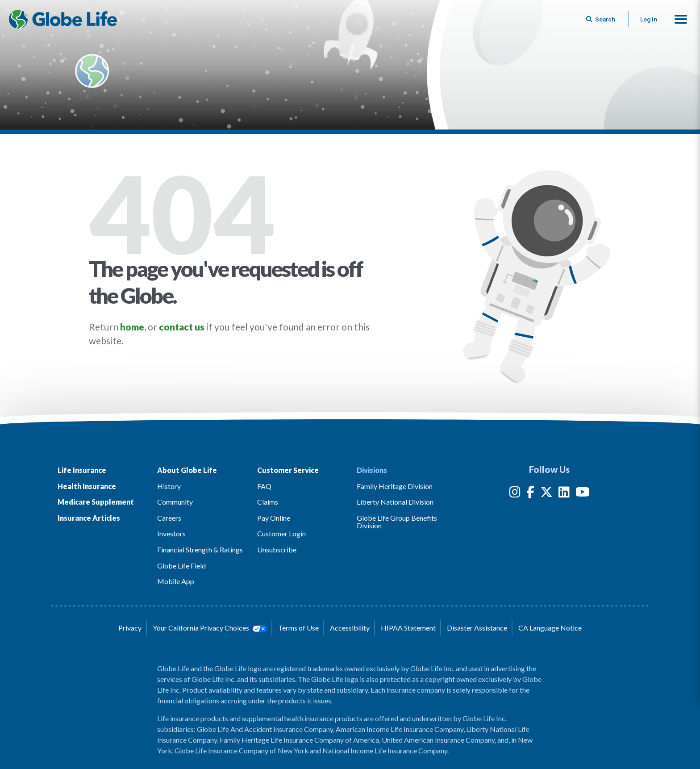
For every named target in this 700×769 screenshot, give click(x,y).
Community (175, 502)
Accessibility (350, 628)
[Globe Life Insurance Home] (63, 19)
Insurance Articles (89, 518)
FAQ (264, 486)
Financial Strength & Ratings (200, 550)
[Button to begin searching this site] (601, 19)
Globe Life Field (181, 566)
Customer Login (281, 533)
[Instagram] (515, 494)
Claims (268, 502)
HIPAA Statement (408, 628)
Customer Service (288, 470)
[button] (681, 19)
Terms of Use (298, 628)
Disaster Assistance (477, 628)
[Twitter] (546, 494)
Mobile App (176, 581)
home (132, 327)
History (169, 486)
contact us (182, 327)
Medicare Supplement (96, 502)
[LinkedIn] (564, 494)
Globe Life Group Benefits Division (397, 522)
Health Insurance (87, 486)
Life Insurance (82, 470)
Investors (171, 533)
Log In (649, 19)
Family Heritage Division (395, 486)
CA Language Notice (550, 628)
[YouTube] (583, 494)
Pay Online (274, 518)
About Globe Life (187, 470)
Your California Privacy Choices (210, 628)
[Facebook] (530, 494)
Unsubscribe (277, 550)
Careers (169, 518)
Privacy (130, 628)
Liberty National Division (395, 502)
